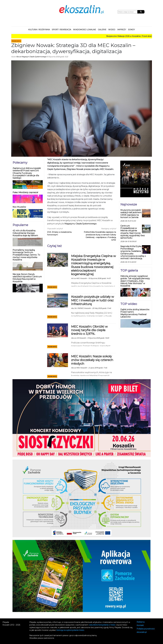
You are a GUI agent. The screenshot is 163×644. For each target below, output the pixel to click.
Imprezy (122, 30)
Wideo (112, 30)
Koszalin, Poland (30, 14)
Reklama (141, 622)
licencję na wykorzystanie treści (70, 630)
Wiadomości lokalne (85, 30)
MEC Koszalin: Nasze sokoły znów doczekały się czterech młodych (92, 360)
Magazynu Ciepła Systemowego (80, 224)
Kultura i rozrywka (39, 30)
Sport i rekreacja (61, 30)
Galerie (102, 30)
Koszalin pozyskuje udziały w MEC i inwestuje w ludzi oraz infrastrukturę (93, 300)
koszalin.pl (142, 632)
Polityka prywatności (146, 629)
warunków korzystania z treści (102, 625)
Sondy (131, 30)
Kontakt (140, 625)
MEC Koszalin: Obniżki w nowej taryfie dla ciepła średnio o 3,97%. (89, 330)
